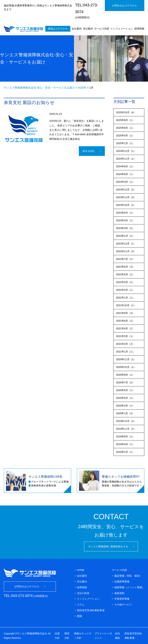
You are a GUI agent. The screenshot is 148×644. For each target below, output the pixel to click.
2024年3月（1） (125, 182)
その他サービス (123, 605)
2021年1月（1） (125, 352)
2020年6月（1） (125, 390)
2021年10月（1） (126, 305)
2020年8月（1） (125, 375)
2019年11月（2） (126, 429)
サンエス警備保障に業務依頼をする (108, 546)
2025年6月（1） (125, 128)
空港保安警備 (122, 599)
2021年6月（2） (125, 321)
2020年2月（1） (125, 406)
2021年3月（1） (125, 336)
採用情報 (139, 29)
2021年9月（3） (125, 313)
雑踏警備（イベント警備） (129, 587)
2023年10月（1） (126, 205)
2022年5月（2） (125, 274)
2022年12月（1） (126, 244)
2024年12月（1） (126, 151)
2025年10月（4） (126, 112)
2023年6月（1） (125, 213)
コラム (81, 605)
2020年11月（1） (126, 359)
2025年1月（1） (125, 143)
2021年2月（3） (125, 344)
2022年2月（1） (125, 290)
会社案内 (77, 29)
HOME (81, 570)
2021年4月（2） (125, 328)
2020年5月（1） (125, 398)
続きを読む (89, 151)
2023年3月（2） (125, 228)
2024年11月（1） (126, 159)
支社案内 (88, 29)
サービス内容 (102, 29)
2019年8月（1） (125, 437)
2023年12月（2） (126, 190)
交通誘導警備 (122, 582)
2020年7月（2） (125, 382)
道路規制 (119, 593)
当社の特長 (83, 593)
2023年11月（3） (126, 197)
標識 (79, 616)
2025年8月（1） (125, 120)
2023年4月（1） (125, 220)
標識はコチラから (58, 29)
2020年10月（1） (126, 367)
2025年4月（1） (125, 136)
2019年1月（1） (125, 452)
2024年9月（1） (125, 166)
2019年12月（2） (126, 421)
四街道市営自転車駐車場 (91, 610)
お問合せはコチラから (124, 5)
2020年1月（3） (125, 413)
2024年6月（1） (125, 174)
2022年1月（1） (125, 298)
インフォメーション (122, 29)
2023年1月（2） (125, 236)
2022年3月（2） (125, 282)
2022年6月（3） (125, 267)
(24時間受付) (87, 11)
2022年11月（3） (126, 251)
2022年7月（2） (125, 259)
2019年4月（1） (125, 444)
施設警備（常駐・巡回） (128, 576)
